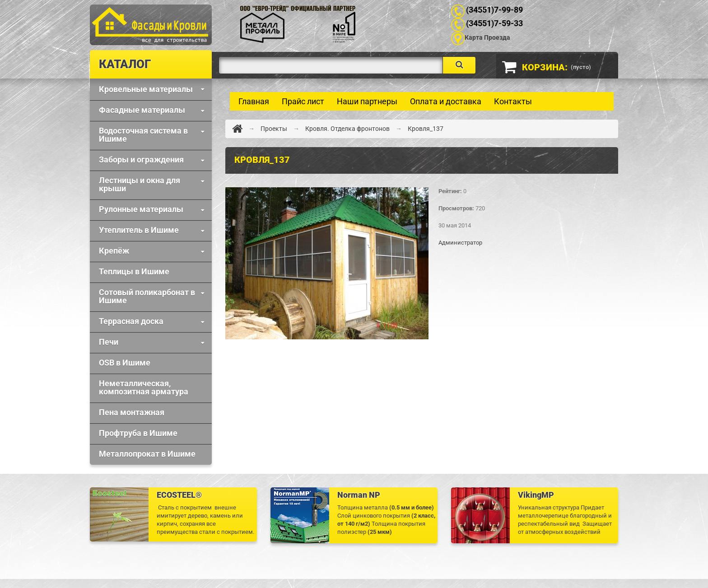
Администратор (460, 243)
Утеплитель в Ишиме (139, 230)
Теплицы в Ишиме (134, 271)
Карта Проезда (487, 37)
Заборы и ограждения (141, 160)
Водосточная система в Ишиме (143, 135)
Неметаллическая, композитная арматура (144, 387)
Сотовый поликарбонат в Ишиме (147, 296)
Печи (109, 342)
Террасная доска (131, 321)
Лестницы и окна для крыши (140, 184)
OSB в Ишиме (125, 363)
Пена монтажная (132, 412)
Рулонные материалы (141, 209)
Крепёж (114, 251)
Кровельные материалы (146, 89)
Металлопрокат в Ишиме (147, 454)
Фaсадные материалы (142, 110)
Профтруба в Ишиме (138, 433)
